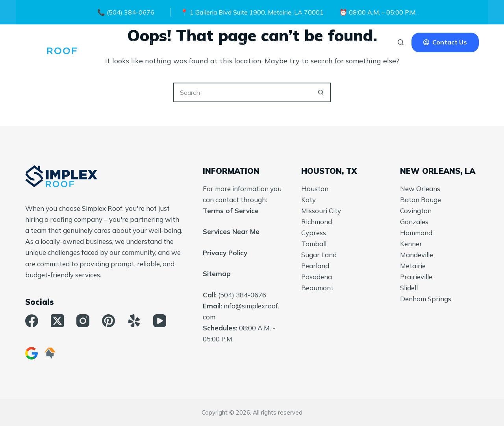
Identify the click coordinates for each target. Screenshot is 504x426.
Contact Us (445, 42)
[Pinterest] (108, 321)
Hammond (416, 233)
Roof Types (360, 42)
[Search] (401, 42)
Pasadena (317, 277)
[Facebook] (32, 321)
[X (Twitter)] (57, 321)
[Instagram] (83, 321)
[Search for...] (242, 92)
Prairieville (416, 277)
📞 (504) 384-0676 (126, 12)
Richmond (317, 222)
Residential (147, 42)
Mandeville (417, 255)
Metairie (413, 266)
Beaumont (317, 288)
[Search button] (321, 92)
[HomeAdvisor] (50, 353)
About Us (243, 42)
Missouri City (321, 211)
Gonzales (414, 222)
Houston (315, 189)
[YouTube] (160, 321)
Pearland (315, 266)
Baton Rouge (421, 200)
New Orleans (420, 189)
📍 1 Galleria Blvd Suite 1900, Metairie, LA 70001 (252, 12)
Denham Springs (426, 299)
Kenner (411, 244)
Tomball (314, 244)
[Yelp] (134, 321)
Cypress (314, 233)
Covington (416, 211)
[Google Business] (31, 353)
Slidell (409, 288)
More (280, 42)
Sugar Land (319, 255)
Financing (313, 42)
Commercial (199, 42)
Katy (309, 200)
